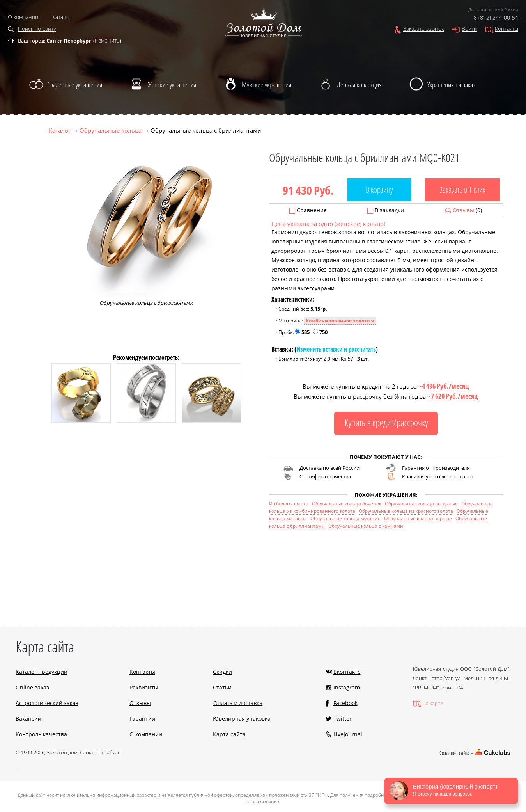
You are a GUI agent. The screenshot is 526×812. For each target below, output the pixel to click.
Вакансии (28, 719)
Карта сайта (229, 734)
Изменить (107, 40)
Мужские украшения (267, 85)
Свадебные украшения (75, 85)
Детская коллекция (359, 85)
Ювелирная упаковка (242, 719)
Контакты (507, 29)
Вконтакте (347, 672)
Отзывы (463, 210)
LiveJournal (348, 734)
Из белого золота (289, 504)
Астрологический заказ (47, 703)
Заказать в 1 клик (462, 190)
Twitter (343, 719)
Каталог (62, 17)
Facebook (345, 703)
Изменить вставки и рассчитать (336, 349)
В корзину (379, 190)
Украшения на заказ (451, 85)
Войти (469, 29)
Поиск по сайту (37, 29)
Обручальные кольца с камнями (366, 526)
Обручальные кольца (111, 130)
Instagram (347, 687)
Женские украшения (172, 85)
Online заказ (32, 687)
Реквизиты (144, 687)
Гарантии (142, 719)
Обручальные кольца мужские (345, 518)
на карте (433, 703)
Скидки (222, 672)
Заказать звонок (423, 29)
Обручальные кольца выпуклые (421, 504)
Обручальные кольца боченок (347, 504)
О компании (23, 17)
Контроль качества (41, 734)
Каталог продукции (42, 672)
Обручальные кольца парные (418, 518)
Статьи (222, 687)
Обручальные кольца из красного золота (406, 511)
